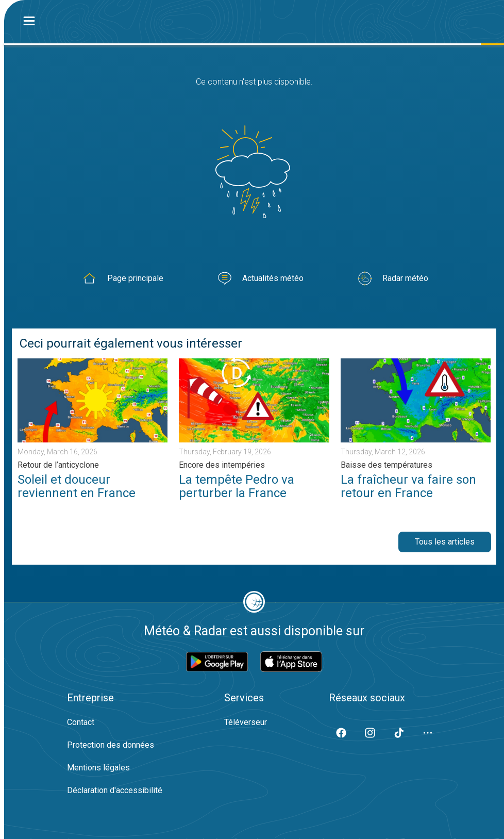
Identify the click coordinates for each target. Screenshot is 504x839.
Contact (81, 722)
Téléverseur (246, 722)
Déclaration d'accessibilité (115, 790)
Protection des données (111, 745)
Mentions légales (98, 768)
